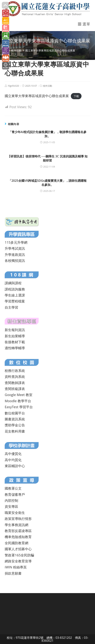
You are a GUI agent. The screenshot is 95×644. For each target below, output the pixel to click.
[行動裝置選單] (84, 24)
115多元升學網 (16, 242)
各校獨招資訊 (15, 261)
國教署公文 (13, 488)
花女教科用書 (15, 431)
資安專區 (11, 506)
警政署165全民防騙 (19, 555)
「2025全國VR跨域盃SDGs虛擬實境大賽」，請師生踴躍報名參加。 (47, 183)
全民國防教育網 (16, 543)
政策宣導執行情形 (18, 519)
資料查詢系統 (15, 377)
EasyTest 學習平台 (19, 407)
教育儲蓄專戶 (15, 494)
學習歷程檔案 (15, 301)
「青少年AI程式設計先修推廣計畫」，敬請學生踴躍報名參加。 (47, 134)
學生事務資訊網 (16, 525)
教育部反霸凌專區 (18, 531)
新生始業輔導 (15, 336)
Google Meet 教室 (18, 395)
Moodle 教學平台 (18, 401)
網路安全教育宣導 (18, 561)
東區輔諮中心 (15, 466)
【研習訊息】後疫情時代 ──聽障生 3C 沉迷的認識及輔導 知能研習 (47, 158)
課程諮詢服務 (15, 289)
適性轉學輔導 (15, 348)
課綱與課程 (13, 283)
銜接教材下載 (15, 342)
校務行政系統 (15, 371)
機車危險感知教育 (18, 537)
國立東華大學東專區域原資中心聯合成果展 (37, 96)
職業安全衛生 (15, 513)
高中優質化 (13, 454)
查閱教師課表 (15, 383)
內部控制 (11, 500)
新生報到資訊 (15, 330)
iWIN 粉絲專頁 (16, 567)
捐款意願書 (13, 573)
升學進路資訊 (15, 255)
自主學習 (11, 307)
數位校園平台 (15, 413)
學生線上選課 (15, 295)
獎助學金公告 (15, 425)
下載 (76, 96)
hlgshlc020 (13, 86)
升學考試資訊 (15, 248)
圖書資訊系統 (15, 419)
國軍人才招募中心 (18, 549)
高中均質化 (13, 460)
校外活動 (48, 86)
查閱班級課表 (15, 389)
